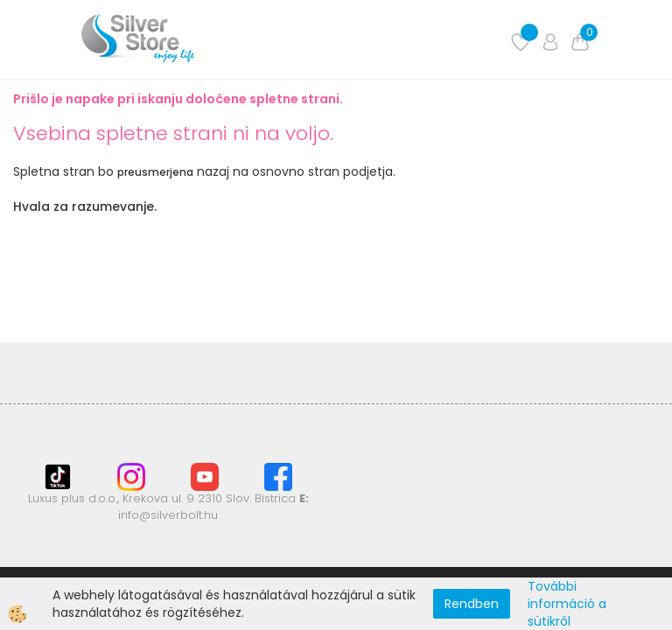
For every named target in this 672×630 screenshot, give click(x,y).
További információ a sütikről (567, 604)
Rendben (472, 604)
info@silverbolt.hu (168, 515)
